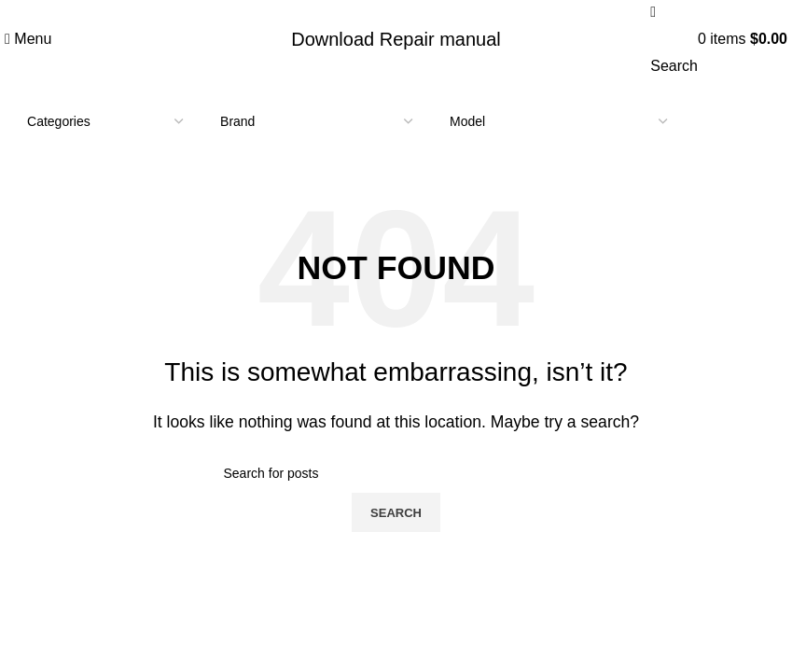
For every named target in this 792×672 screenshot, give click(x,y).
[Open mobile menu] (28, 39)
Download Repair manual (396, 39)
